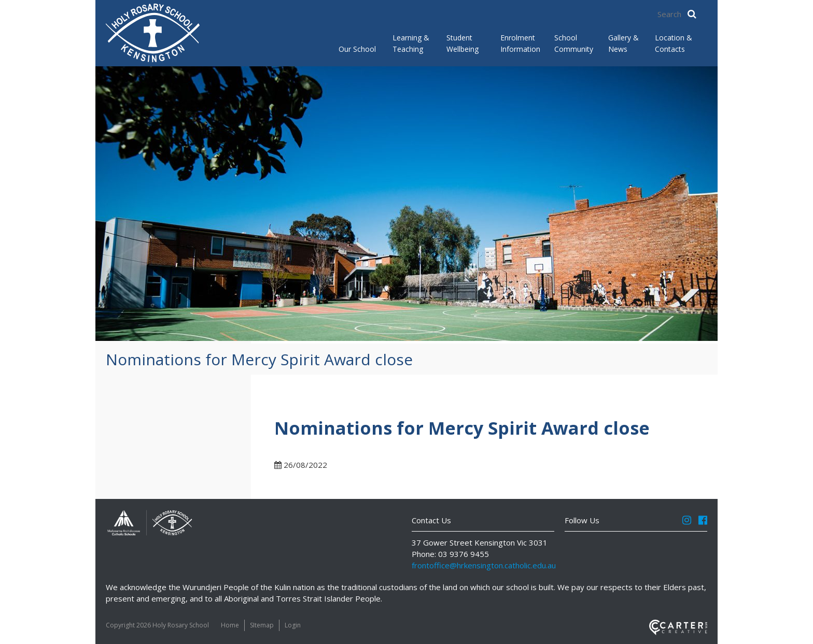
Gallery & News (623, 43)
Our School (357, 49)
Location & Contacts (674, 43)
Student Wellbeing (462, 43)
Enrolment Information (519, 43)
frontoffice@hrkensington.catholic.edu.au (484, 565)
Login (293, 625)
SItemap (262, 625)
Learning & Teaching (411, 43)
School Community (573, 43)
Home (230, 625)
